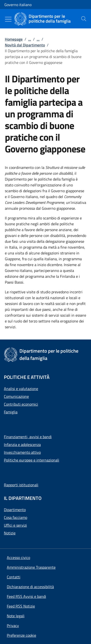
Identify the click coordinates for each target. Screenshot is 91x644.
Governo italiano (18, 5)
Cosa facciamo (16, 517)
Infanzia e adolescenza (22, 444)
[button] (21, 635)
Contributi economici (21, 404)
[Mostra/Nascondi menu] (8, 19)
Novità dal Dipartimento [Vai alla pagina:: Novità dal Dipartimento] (25, 45)
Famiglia (11, 412)
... (30, 39)
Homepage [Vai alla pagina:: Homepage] (14, 39)
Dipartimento (15, 510)
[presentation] (84, 19)
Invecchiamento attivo (22, 452)
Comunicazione (16, 396)
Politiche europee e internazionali (32, 460)
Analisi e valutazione (21, 389)
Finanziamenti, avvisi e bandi (28, 437)
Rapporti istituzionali (21, 485)
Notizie (10, 533)
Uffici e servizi (15, 525)
